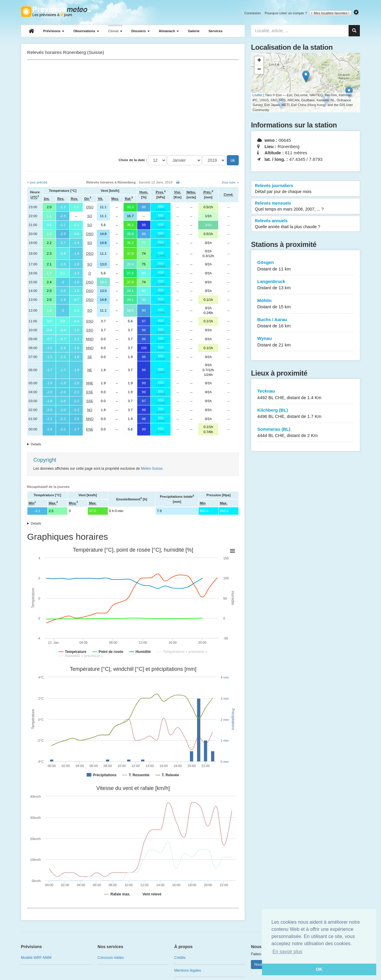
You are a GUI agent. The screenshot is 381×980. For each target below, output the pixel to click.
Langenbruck (306, 285)
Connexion (253, 13)
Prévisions (54, 31)
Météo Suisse (152, 469)
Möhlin (306, 304)
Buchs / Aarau (306, 323)
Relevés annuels (306, 224)
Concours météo (111, 958)
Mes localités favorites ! (330, 13)
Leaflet (257, 95)
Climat (115, 31)
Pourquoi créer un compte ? (286, 13)
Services (215, 31)
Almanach (169, 31)
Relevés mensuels (306, 206)
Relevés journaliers (306, 189)
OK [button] (319, 969)
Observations (86, 31)
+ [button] (259, 61)
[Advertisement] (133, 108)
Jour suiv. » (230, 182)
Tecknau (306, 395)
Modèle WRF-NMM (36, 958)
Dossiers (140, 31)
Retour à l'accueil (56, 12)
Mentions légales (188, 970)
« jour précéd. (38, 182)
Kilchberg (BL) (306, 414)
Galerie (194, 31)
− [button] (259, 70)
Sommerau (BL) (306, 433)
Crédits (180, 958)
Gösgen (306, 266)
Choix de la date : (133, 160)
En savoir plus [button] (287, 952)
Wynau (306, 342)
